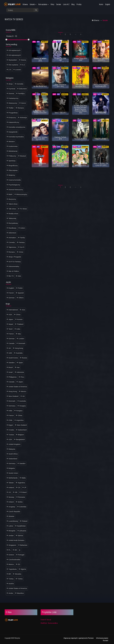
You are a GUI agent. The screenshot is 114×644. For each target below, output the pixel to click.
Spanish (21, 293)
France (11, 334)
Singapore (12, 545)
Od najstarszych (15, 50)
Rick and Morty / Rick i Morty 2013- (60, 164)
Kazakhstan (21, 526)
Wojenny (12, 175)
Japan (11, 319)
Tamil (11, 329)
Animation (12, 238)
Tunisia (11, 435)
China (18, 315)
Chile (10, 420)
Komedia (20, 84)
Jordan (11, 535)
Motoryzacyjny (22, 194)
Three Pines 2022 (101, 139)
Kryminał (12, 89)
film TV (11, 276)
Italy (19, 334)
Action (23, 228)
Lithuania (23, 531)
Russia (24, 358)
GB (16, 492)
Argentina (20, 420)
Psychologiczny (14, 185)
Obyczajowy (13, 170)
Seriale (59, 4)
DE (16, 550)
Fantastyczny (13, 98)
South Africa (13, 454)
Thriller (11, 108)
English (108, 4)
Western (12, 141)
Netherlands (13, 478)
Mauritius (20, 593)
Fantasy (22, 242)
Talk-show (12, 209)
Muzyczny (12, 199)
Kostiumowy (13, 146)
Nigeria (23, 569)
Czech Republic (14, 511)
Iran (18, 367)
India (18, 329)
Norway (11, 497)
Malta (24, 478)
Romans (21, 108)
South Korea (13, 358)
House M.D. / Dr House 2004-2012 (101, 59)
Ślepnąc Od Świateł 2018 (40, 59)
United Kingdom (15, 444)
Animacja (23, 117)
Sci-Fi (22, 247)
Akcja (11, 84)
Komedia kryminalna (16, 137)
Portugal (21, 555)
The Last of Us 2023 (81, 139)
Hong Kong (13, 391)
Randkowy (12, 228)
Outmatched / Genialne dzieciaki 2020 (40, 138)
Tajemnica (12, 247)
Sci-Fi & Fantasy (15, 262)
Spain (21, 363)
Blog (73, 4)
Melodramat (13, 151)
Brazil (11, 367)
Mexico (24, 391)
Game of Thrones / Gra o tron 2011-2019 (101, 164)
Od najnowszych (15, 55)
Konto (101, 4)
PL (10, 550)
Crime (21, 252)
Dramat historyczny (16, 190)
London (21, 339)
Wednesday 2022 (101, 113)
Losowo (18, 70)
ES (19, 564)
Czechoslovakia (14, 559)
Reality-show (13, 214)
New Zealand (13, 396)
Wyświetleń (13, 60)
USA (10, 315)
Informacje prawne (102, 638)
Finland (25, 521)
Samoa (20, 535)
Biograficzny (13, 165)
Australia (19, 353)
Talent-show (13, 204)
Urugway (12, 507)
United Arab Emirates (16, 540)
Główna (25, 4)
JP (25, 487)
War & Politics (14, 271)
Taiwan (11, 483)
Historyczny (13, 103)
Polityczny (12, 156)
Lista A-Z (66, 4)
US (10, 492)
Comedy (12, 242)
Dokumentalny (14, 266)
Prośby (79, 4)
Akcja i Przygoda (15, 257)
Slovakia (18, 574)
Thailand (20, 324)
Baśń (10, 194)
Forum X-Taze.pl (46, 620)
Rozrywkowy (13, 223)
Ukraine (11, 516)
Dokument (23, 89)
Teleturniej (12, 218)
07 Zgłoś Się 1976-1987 (60, 59)
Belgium (21, 435)
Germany (12, 406)
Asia (23, 310)
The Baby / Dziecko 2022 (40, 164)
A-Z (23, 65)
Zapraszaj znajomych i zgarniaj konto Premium (79, 638)
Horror (24, 103)
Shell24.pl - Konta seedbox (49, 623)
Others (21, 298)
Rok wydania (43, 4)
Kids (19, 276)
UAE (10, 353)
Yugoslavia (13, 569)
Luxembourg (13, 521)
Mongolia (12, 531)
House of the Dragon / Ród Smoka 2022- (101, 86)
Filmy (52, 4)
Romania (21, 497)
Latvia (11, 526)
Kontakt (106, 641)
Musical (23, 156)
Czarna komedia (15, 180)
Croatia (11, 430)
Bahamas (24, 545)
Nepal (11, 324)
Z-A (10, 70)
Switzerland (22, 430)
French (11, 293)
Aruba (11, 593)
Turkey (11, 579)
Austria (11, 584)
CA (19, 487)
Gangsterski (13, 132)
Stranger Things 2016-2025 (81, 59)
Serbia (20, 502)
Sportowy (12, 161)
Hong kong (19, 348)
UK (10, 348)
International (13, 310)
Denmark (22, 343)
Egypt (11, 425)
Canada (12, 343)
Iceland (11, 487)
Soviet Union (13, 473)
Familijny (21, 93)
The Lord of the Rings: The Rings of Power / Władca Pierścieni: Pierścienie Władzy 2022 (81, 109)
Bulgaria (12, 468)
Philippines (13, 377)
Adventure (12, 233)
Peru (22, 377)
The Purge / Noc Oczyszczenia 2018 (40, 112)
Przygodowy (13, 113)
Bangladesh (20, 439)
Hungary (23, 406)
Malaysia (12, 449)
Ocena (23, 60)
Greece (11, 555)
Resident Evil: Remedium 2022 (81, 86)
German (12, 298)
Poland (24, 492)
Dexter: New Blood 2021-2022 (60, 86)
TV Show (23, 209)
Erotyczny (12, 117)
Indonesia (20, 372)
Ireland (11, 502)
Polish (20, 288)
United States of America (18, 387)
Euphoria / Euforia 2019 (60, 138)
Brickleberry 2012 (81, 165)
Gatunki (33, 4)
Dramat (11, 93)
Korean (20, 319)
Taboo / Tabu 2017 (60, 113)
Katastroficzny (14, 122)
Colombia (23, 507)
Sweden (12, 363)
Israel (11, 372)
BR (10, 574)
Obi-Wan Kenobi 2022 (40, 86)
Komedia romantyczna (17, 127)
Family (22, 238)
